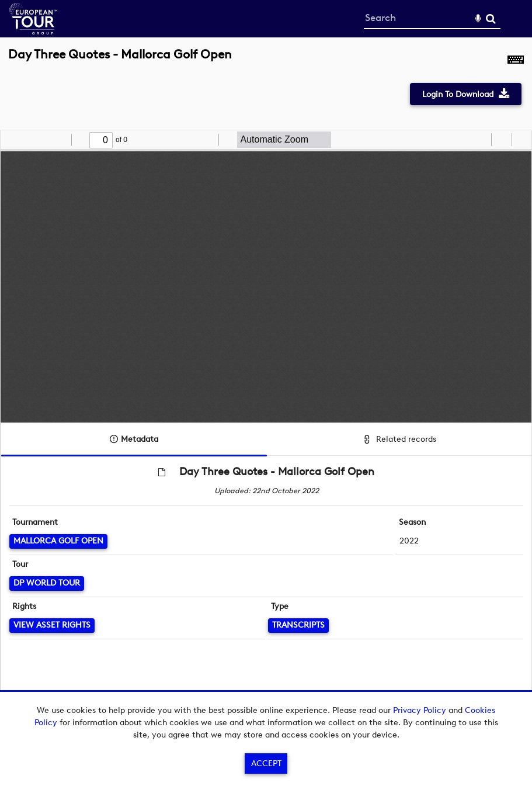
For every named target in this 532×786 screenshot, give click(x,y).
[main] (266, 383)
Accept (266, 764)
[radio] (481, 140)
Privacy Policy (420, 710)
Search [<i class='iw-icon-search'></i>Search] (491, 18)
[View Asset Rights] (52, 626)
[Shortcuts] (516, 61)
